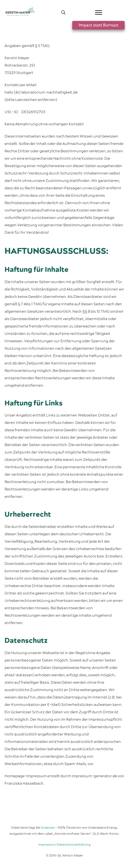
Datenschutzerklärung (74, 845)
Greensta (48, 828)
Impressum (47, 845)
